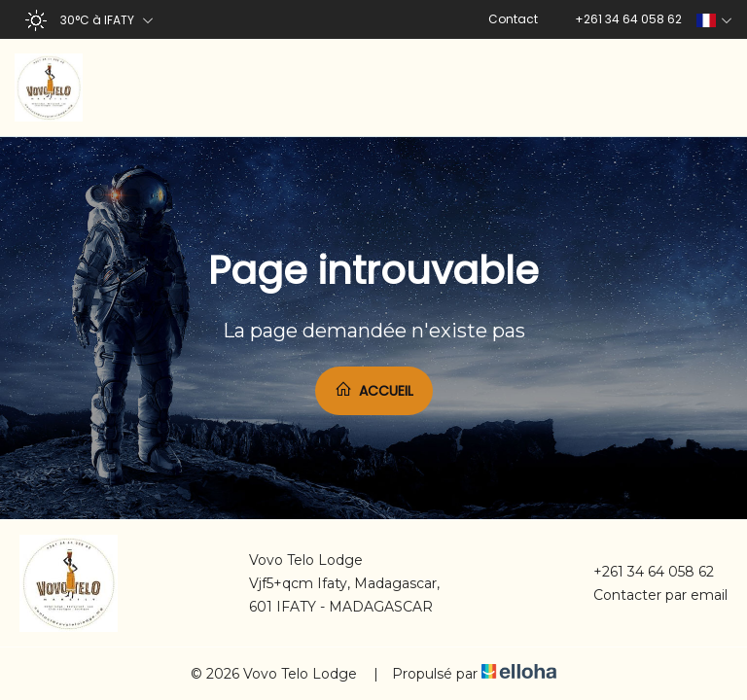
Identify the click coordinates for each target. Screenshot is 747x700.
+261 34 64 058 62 (642, 572)
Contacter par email (649, 595)
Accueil (374, 390)
